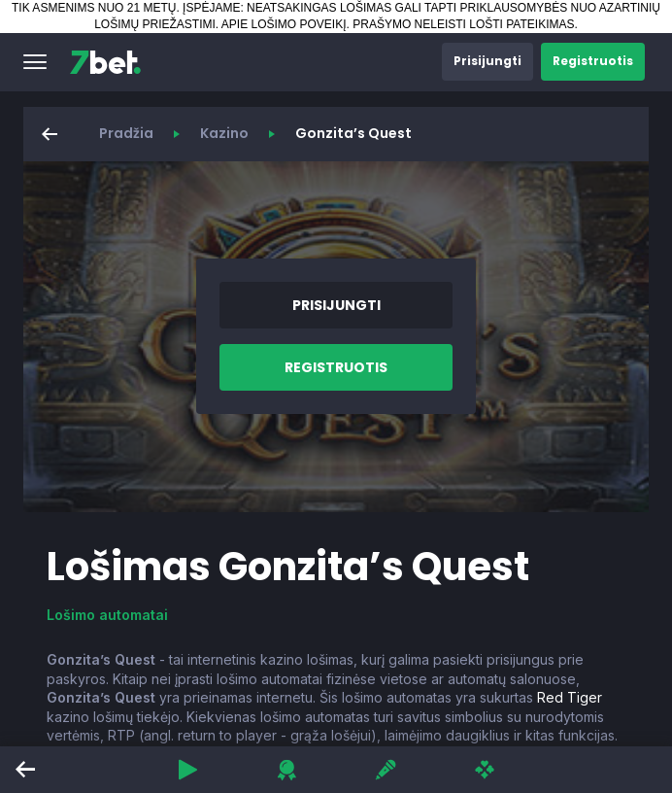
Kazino (224, 133)
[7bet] (105, 62)
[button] (35, 62)
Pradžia (126, 133)
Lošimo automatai (107, 615)
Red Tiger (570, 697)
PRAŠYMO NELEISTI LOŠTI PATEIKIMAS (463, 24)
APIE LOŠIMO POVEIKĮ (284, 24)
